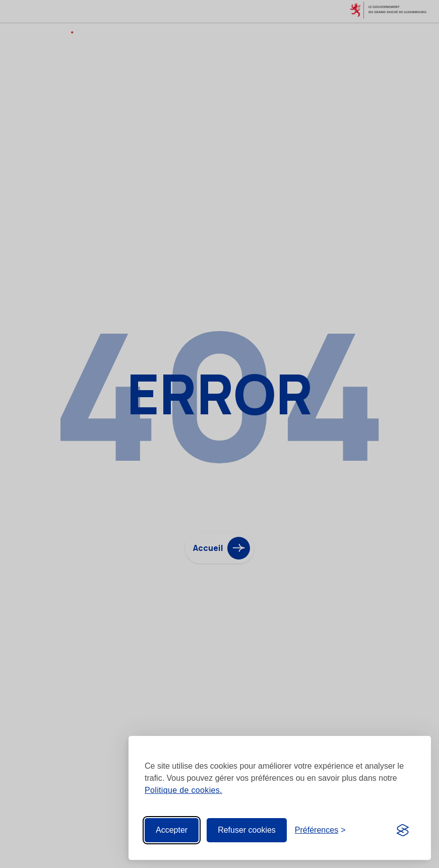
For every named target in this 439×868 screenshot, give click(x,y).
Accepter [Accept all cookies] (172, 830)
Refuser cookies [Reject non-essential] (247, 830)
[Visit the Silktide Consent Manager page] (403, 830)
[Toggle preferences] (320, 830)
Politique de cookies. (183, 790)
